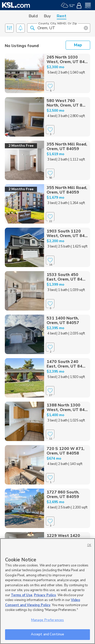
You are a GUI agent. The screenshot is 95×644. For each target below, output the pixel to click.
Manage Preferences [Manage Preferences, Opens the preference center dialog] (48, 620)
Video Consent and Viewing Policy (43, 603)
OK (89, 545)
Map (78, 45)
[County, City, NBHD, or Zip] (59, 28)
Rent (62, 16)
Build (33, 16)
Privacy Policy (45, 595)
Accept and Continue (48, 634)
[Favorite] (50, 86)
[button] (32, 28)
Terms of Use (22, 595)
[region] (48, 591)
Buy (47, 16)
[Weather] (68, 5)
